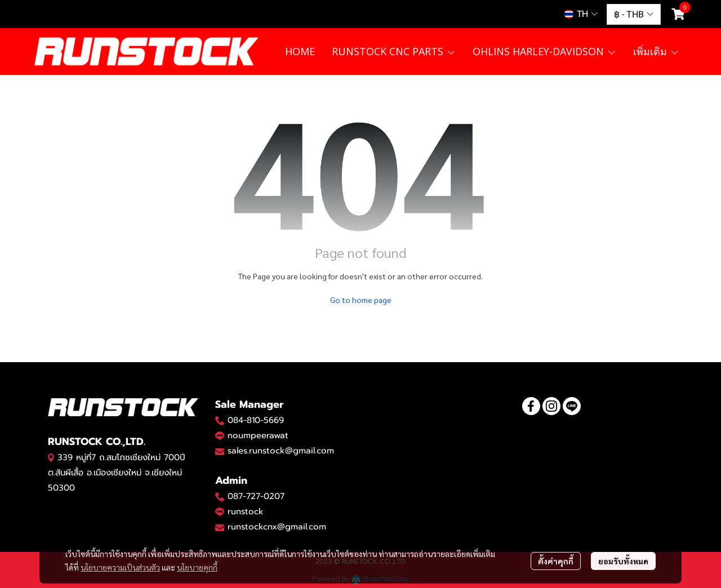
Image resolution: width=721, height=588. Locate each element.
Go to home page (361, 300)
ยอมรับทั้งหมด (623, 561)
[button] (581, 14)
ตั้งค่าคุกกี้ (556, 561)
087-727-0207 (256, 496)
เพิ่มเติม (656, 51)
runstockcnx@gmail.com (277, 527)
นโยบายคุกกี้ (197, 567)
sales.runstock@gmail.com (281, 451)
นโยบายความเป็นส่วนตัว (120, 567)
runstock (246, 511)
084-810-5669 (256, 420)
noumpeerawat (258, 435)
